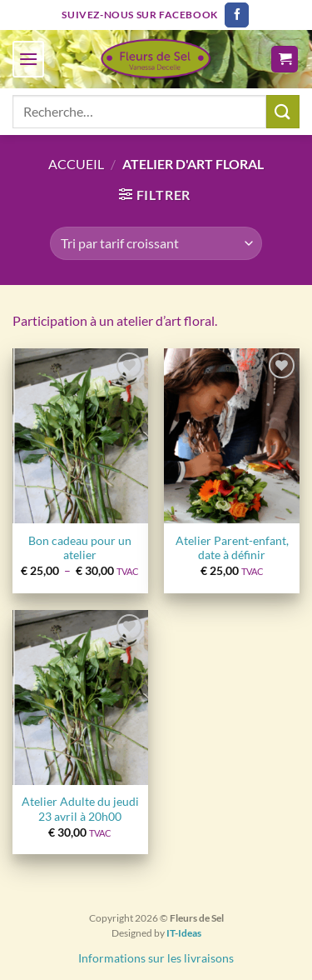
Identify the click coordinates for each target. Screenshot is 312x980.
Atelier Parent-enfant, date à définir (232, 548)
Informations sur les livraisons (156, 958)
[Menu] (28, 59)
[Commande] (156, 243)
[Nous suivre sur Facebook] (237, 15)
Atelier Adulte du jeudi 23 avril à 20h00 (80, 809)
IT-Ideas (184, 933)
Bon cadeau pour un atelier (80, 548)
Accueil (76, 164)
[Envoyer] (283, 111)
